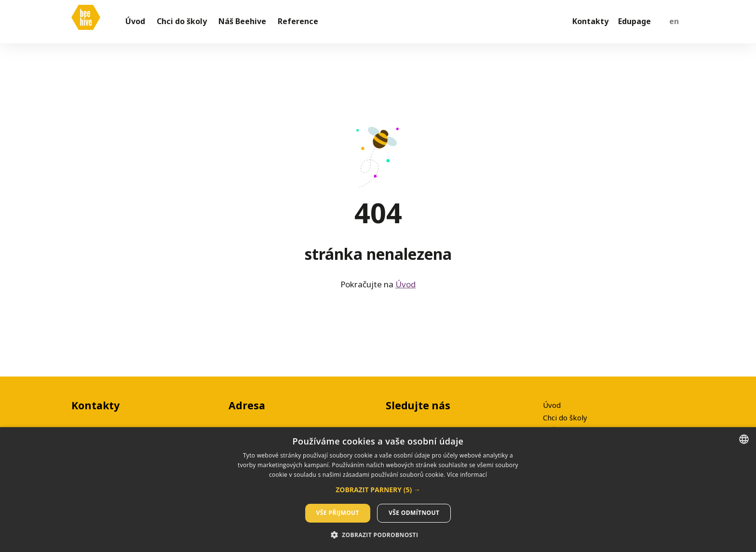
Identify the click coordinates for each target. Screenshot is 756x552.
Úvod (405, 290)
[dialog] (378, 490)
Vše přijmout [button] (338, 513)
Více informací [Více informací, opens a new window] (467, 475)
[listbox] (744, 439)
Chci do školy (565, 417)
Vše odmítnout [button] (414, 513)
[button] (378, 490)
